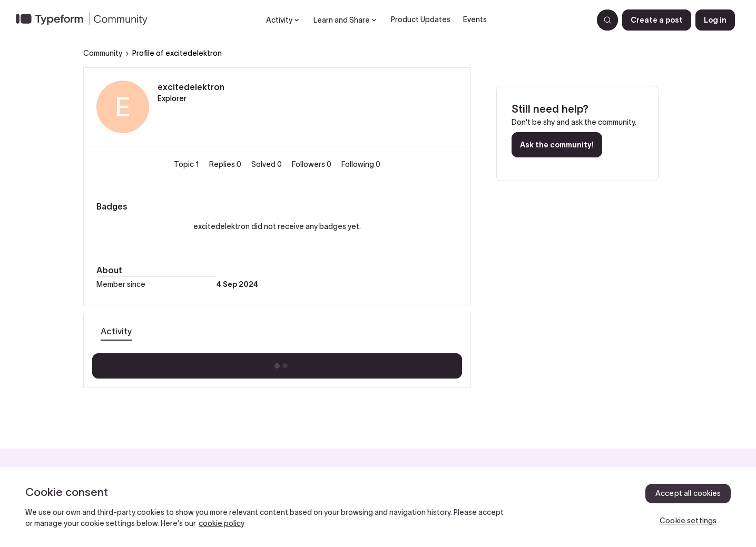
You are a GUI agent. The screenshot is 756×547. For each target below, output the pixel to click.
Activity (116, 331)
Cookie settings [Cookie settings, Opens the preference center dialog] (688, 521)
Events (475, 19)
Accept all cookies (688, 493)
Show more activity (277, 363)
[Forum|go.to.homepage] (86, 20)
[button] (657, 20)
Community (103, 53)
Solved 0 (267, 164)
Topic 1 (187, 164)
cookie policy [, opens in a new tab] (222, 523)
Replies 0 (226, 164)
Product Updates (421, 19)
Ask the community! (557, 145)
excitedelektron (191, 87)
